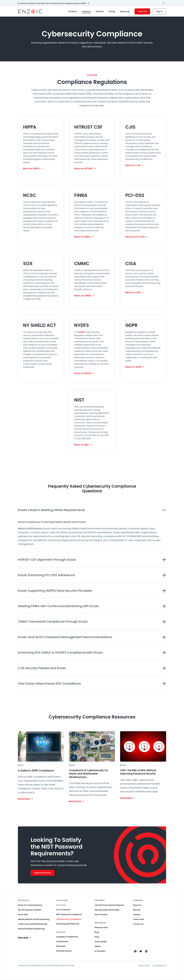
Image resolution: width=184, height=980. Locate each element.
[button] (92, 510)
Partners (100, 11)
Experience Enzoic (43, 873)
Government (62, 942)
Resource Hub (101, 928)
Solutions (86, 11)
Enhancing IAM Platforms (68, 924)
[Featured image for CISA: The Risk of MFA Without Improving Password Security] (143, 746)
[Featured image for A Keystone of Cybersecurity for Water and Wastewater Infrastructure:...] (92, 746)
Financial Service (64, 951)
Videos (98, 947)
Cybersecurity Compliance (69, 920)
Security (137, 910)
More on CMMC (83, 296)
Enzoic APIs (23, 915)
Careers (137, 915)
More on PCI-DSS (135, 237)
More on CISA (133, 292)
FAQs (97, 937)
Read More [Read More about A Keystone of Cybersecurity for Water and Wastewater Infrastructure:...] (75, 802)
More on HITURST (84, 168)
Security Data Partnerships (107, 910)
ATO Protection (63, 910)
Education (61, 947)
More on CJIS (133, 165)
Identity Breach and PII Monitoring (34, 920)
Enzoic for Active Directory (30, 905)
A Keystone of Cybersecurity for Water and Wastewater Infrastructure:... (91, 774)
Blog (97, 933)
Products (73, 11)
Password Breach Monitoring (31, 929)
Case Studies (101, 942)
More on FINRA (82, 237)
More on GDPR (134, 367)
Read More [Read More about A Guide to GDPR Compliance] (24, 799)
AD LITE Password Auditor (30, 910)
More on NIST (82, 445)
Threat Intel (138, 920)
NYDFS (82, 332)
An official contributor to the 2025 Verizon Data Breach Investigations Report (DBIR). (52, 3)
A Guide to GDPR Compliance (38, 770)
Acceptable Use (159, 966)
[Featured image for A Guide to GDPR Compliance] (41, 746)
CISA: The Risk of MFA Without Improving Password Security (140, 772)
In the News (100, 951)
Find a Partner (101, 915)
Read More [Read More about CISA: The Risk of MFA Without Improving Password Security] (126, 798)
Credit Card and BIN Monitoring (32, 924)
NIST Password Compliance (69, 915)
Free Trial (142, 11)
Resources (125, 11)
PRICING (23, 938)
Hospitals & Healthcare (67, 937)
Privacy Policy (144, 966)
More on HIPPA (31, 168)
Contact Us (138, 924)
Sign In (159, 11)
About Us (137, 905)
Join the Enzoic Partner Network (109, 905)
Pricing (112, 11)
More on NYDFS (83, 373)
